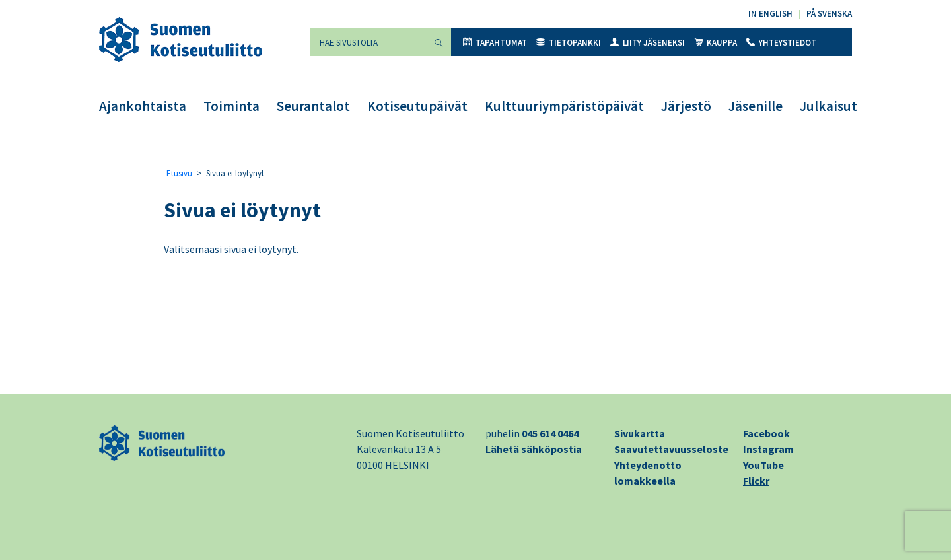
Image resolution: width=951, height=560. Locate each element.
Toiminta (231, 106)
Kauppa (716, 43)
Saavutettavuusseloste (671, 449)
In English (770, 14)
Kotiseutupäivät (417, 106)
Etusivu (179, 173)
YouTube (763, 465)
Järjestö (686, 106)
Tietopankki (569, 43)
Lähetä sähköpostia (534, 449)
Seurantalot (313, 106)
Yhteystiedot (781, 43)
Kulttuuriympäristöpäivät (564, 106)
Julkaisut (828, 106)
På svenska (829, 14)
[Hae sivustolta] (368, 42)
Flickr (756, 481)
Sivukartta (640, 433)
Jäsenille (756, 106)
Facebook (766, 433)
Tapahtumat (495, 43)
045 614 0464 (550, 433)
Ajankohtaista (143, 106)
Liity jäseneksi (648, 43)
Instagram (768, 449)
